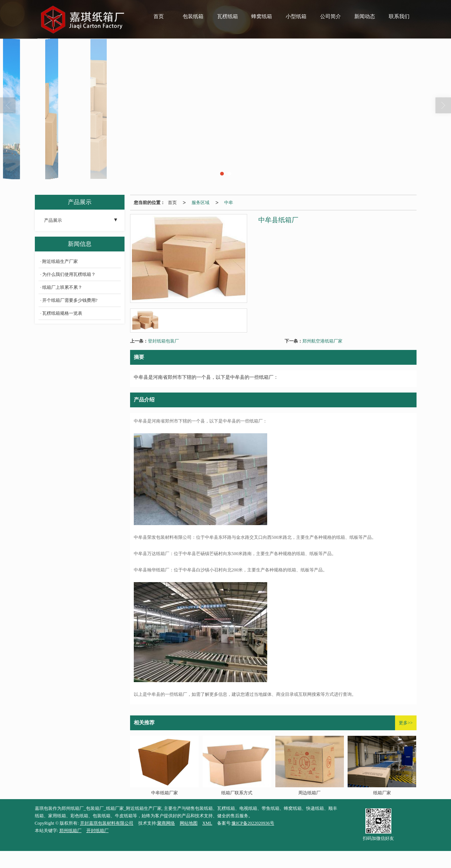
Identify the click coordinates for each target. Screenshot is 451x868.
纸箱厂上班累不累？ (62, 287)
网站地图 (189, 823)
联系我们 (399, 16)
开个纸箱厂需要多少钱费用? (70, 300)
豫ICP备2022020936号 (253, 823)
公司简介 (331, 16)
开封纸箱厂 (97, 831)
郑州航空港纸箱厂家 (322, 341)
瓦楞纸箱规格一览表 (62, 313)
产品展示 (53, 220)
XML (207, 823)
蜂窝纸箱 (262, 16)
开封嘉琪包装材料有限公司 (107, 823)
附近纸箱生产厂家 (60, 261)
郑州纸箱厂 (70, 831)
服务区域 (200, 203)
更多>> (406, 723)
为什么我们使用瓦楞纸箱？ (69, 274)
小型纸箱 (296, 16)
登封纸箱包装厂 (163, 341)
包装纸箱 (193, 16)
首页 (159, 16)
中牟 (229, 203)
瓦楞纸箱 (228, 16)
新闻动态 (365, 16)
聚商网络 (166, 823)
